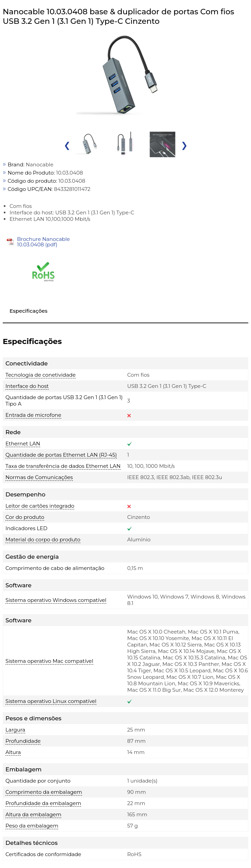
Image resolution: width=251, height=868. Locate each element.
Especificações (28, 311)
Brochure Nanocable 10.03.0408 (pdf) (43, 242)
